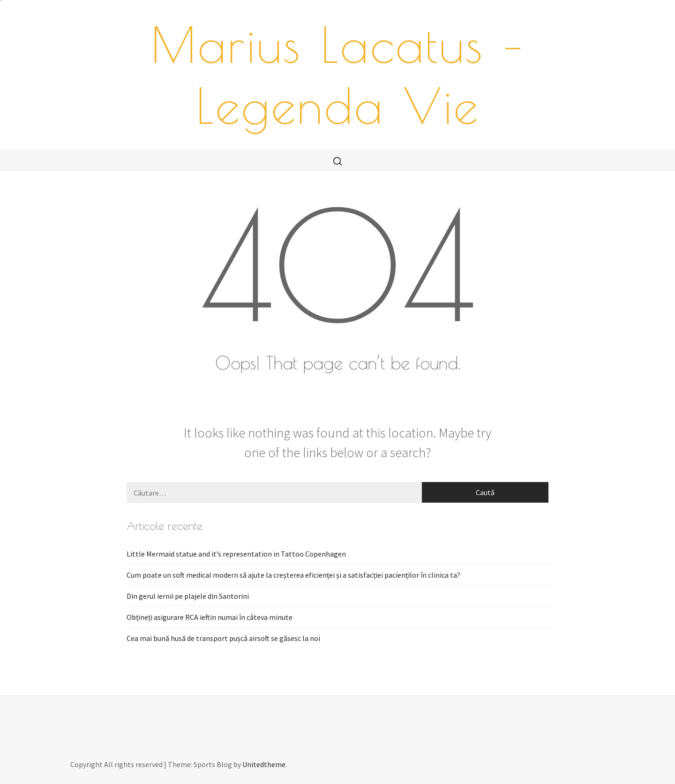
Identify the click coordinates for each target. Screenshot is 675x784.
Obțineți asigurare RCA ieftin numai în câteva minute (210, 617)
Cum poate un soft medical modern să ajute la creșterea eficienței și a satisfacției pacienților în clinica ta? (293, 575)
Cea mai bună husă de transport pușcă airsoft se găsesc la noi (223, 638)
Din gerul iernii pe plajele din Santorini (188, 596)
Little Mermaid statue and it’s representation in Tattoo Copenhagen (236, 554)
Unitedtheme (264, 764)
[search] (337, 161)
